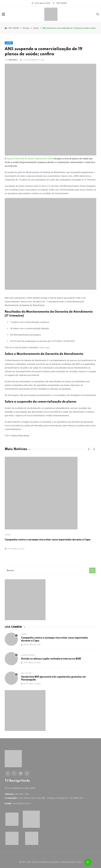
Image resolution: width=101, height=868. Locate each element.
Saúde (8, 533)
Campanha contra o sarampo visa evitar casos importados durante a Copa (48, 538)
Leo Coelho (26, 671)
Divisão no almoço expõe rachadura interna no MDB (51, 657)
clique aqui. (44, 346)
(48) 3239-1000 (22, 790)
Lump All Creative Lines (71, 858)
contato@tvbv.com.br (21, 800)
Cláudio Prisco (28, 653)
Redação (13, 58)
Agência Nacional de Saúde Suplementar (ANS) (30, 157)
